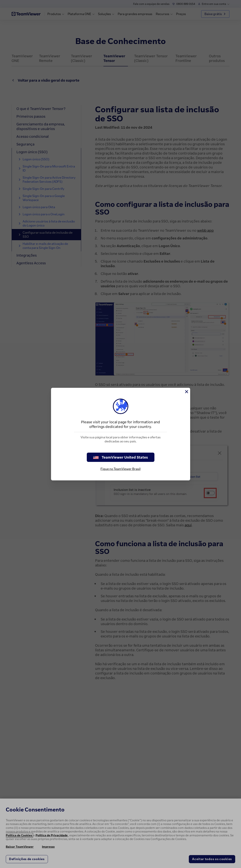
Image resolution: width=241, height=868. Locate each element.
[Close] (186, 392)
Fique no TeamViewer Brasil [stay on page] (120, 469)
